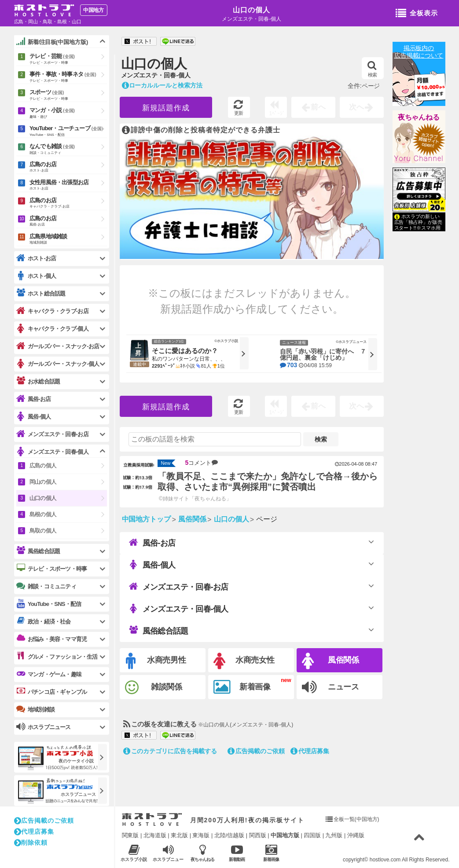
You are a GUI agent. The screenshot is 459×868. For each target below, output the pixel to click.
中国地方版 (285, 835)
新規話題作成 (166, 108)
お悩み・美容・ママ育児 (51, 639)
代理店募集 (310, 751)
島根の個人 (43, 514)
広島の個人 (43, 465)
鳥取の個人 (43, 531)
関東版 (130, 835)
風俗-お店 (152, 543)
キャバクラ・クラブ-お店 (52, 311)
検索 (373, 69)
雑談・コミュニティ (46, 586)
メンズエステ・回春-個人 (178, 609)
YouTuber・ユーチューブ (68, 131)
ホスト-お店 (36, 258)
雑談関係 (154, 687)
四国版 (312, 835)
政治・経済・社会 (44, 621)
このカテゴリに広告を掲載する (170, 751)
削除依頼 (31, 842)
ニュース (331, 687)
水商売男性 (156, 661)
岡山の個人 (43, 482)
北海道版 (155, 835)
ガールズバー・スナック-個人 (58, 364)
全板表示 (417, 14)
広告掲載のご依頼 (256, 751)
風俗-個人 (152, 565)
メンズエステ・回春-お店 (178, 587)
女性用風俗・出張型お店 (68, 185)
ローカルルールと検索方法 (162, 85)
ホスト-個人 (36, 276)
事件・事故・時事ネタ (68, 77)
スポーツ (68, 95)
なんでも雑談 (68, 150)
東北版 (179, 835)
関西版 (258, 835)
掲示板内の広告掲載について (419, 52)
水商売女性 (244, 661)
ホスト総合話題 (41, 293)
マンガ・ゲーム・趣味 (49, 674)
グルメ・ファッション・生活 (57, 656)
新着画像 (242, 687)
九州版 (334, 835)
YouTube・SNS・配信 (49, 604)
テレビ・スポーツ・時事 (51, 569)
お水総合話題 (38, 381)
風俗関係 (331, 661)
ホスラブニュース (168, 853)
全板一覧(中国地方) (356, 819)
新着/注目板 (52, 42)
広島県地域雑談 (68, 239)
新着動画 (237, 853)
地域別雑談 (35, 709)
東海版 (201, 835)
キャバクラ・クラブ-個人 (52, 329)
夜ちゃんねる (419, 117)
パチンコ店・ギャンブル (51, 692)
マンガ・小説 (68, 113)
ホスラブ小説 (134, 853)
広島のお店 (68, 167)
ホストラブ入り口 (152, 820)
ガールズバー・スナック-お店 (58, 346)
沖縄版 (356, 835)
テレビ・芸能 (68, 59)
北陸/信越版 (229, 835)
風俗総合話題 (158, 631)
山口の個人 (252, 10)
